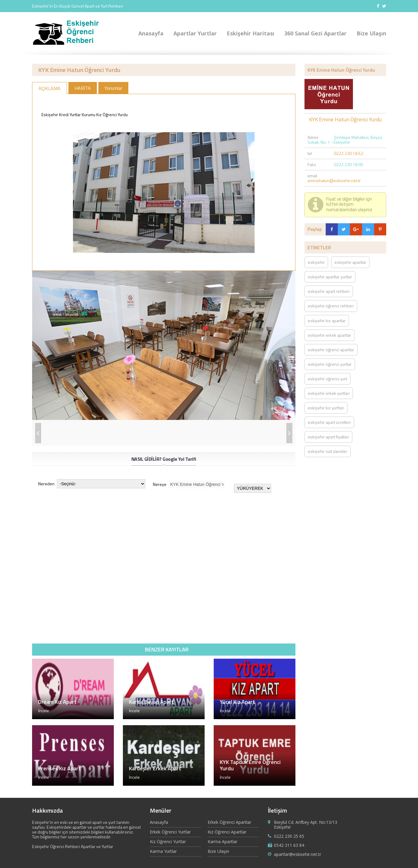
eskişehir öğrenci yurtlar (330, 364)
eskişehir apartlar (350, 262)
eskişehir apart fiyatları (328, 437)
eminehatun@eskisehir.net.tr (334, 180)
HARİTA (83, 88)
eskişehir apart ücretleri (329, 422)
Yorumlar (113, 88)
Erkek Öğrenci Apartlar (229, 822)
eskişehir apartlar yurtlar (330, 277)
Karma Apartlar (222, 842)
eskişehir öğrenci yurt (327, 379)
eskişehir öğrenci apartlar (331, 350)
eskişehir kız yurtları (326, 408)
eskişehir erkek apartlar (329, 335)
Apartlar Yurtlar (195, 33)
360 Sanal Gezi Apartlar (315, 33)
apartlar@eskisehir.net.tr (298, 854)
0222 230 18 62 (349, 153)
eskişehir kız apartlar (327, 321)
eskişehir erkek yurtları (329, 393)
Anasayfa (151, 33)
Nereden (92, 484)
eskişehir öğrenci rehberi (331, 306)
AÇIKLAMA (49, 88)
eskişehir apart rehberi (329, 291)
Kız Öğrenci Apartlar (227, 832)
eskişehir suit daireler (327, 451)
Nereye (189, 484)
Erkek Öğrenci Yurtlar (170, 832)
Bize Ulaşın (371, 33)
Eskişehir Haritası (250, 33)
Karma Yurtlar (163, 851)
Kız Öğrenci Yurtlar (168, 842)
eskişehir (316, 262)
